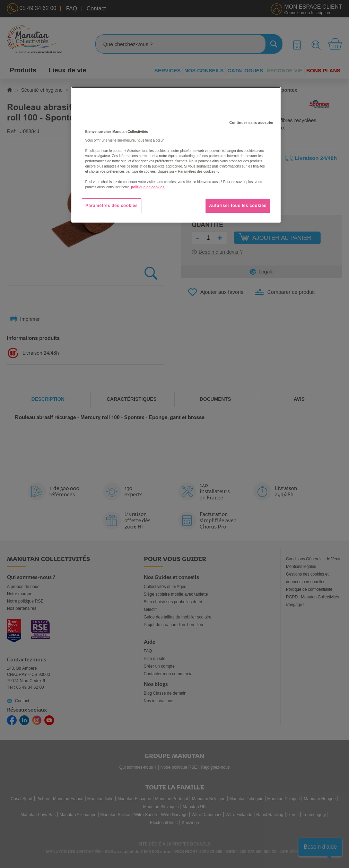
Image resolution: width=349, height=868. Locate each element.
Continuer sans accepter (252, 123)
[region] (176, 155)
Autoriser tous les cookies (238, 206)
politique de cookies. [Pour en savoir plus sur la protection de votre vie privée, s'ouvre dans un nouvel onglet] (148, 187)
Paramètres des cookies (112, 206)
